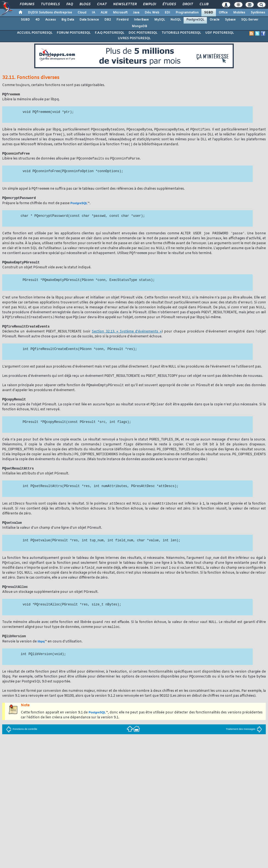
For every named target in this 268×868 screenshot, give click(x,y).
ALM (104, 13)
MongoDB (139, 26)
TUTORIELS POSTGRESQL (181, 33)
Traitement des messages (244, 740)
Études (169, 4)
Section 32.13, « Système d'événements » (127, 337)
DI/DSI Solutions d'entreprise (50, 13)
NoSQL (176, 20)
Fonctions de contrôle (22, 740)
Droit (187, 4)
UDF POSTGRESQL (219, 33)
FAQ (69, 4)
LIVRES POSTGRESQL (134, 38)
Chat (102, 4)
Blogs (85, 4)
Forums (27, 4)
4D (38, 20)
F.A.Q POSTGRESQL (109, 33)
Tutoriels (50, 4)
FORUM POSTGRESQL (74, 33)
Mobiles (239, 13)
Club (204, 4)
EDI (167, 13)
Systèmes (258, 13)
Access (51, 20)
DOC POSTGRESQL (143, 33)
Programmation (187, 13)
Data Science (89, 20)
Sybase (230, 20)
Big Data (68, 20)
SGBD (209, 13)
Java (136, 13)
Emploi (149, 4)
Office (223, 13)
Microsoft (120, 13)
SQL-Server (250, 20)
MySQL (160, 20)
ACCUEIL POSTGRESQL (35, 33)
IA (93, 13)
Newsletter (125, 4)
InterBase (141, 20)
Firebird (122, 20)
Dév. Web (152, 13)
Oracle (215, 20)
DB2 (108, 20)
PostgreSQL (195, 20)
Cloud (82, 13)
